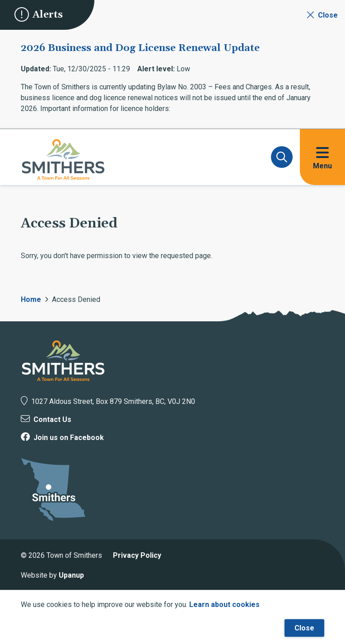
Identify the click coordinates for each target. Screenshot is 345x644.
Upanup (71, 575)
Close (304, 628)
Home (31, 299)
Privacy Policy (137, 555)
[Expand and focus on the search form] (282, 157)
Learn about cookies (224, 605)
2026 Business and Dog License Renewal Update (140, 48)
